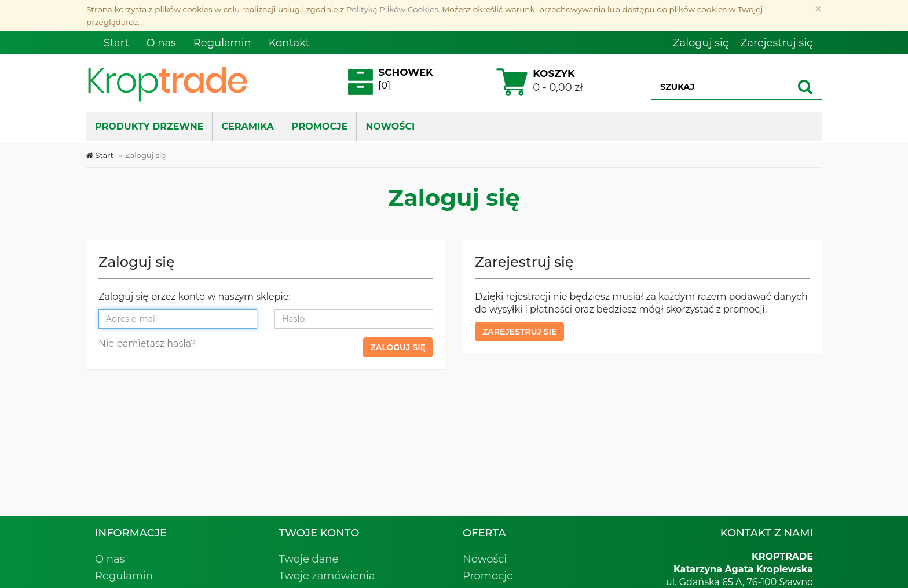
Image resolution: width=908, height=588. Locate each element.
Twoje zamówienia (327, 576)
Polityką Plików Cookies (392, 9)
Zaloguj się (398, 347)
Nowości (485, 559)
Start (100, 155)
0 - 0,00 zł (539, 82)
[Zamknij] (818, 9)
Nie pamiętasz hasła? (147, 343)
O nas (110, 559)
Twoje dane (309, 559)
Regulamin (124, 576)
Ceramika (247, 126)
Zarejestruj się (519, 332)
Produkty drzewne (149, 126)
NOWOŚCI (390, 126)
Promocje (488, 576)
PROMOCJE (320, 126)
